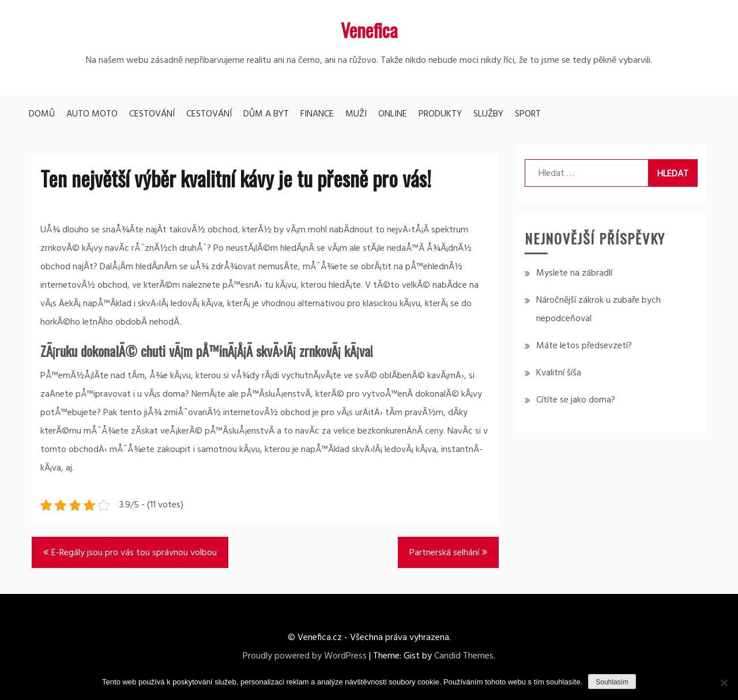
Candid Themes (464, 656)
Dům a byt (266, 114)
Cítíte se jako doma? (576, 400)
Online (393, 114)
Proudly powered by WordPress (305, 656)
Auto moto (92, 114)
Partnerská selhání (444, 553)
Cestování (152, 114)
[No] (724, 683)
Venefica (369, 30)
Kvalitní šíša (559, 373)
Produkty (440, 114)
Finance (317, 114)
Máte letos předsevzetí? (584, 346)
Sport (528, 114)
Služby (488, 114)
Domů (42, 114)
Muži (356, 114)
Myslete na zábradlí (574, 273)
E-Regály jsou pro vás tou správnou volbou (134, 553)
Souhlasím (612, 682)
